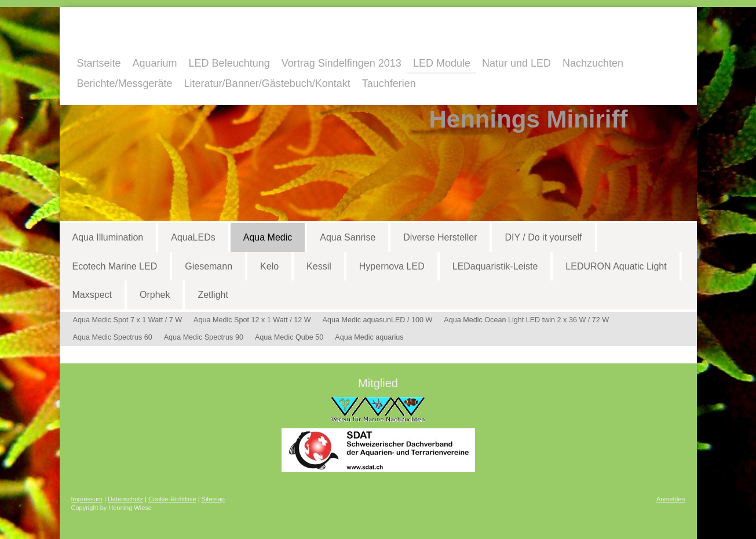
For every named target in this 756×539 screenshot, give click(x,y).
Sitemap (213, 499)
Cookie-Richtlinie (172, 499)
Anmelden (671, 499)
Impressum (87, 499)
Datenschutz (125, 499)
